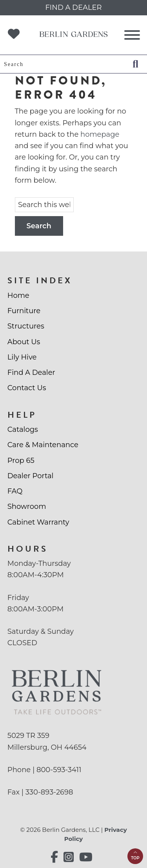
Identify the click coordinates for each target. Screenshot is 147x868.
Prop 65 (21, 461)
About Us (24, 342)
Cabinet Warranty (38, 522)
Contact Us (27, 388)
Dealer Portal (31, 476)
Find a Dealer (73, 7)
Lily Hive (22, 357)
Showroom (27, 506)
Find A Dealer (31, 373)
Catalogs (23, 429)
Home (18, 295)
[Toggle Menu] (132, 35)
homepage (100, 134)
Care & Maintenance (43, 445)
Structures (26, 326)
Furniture (24, 311)
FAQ (15, 491)
